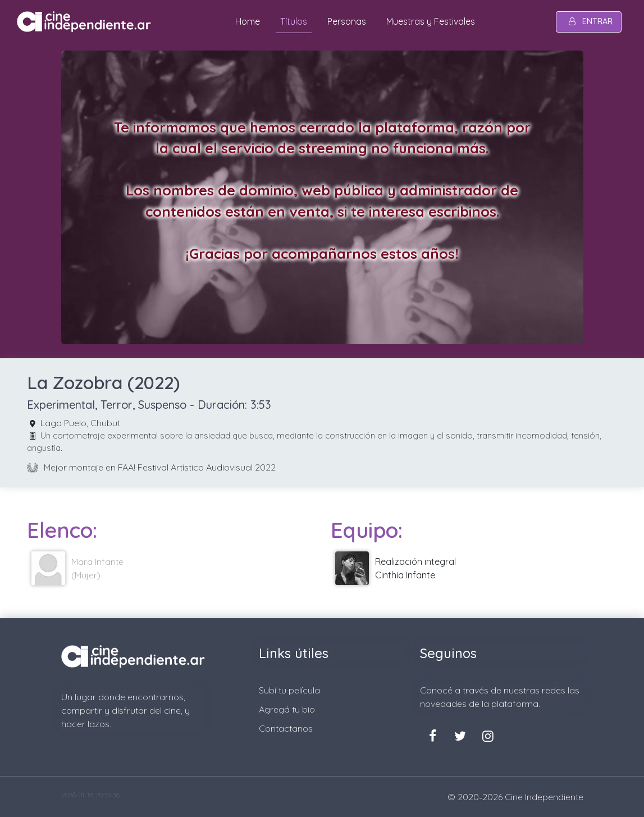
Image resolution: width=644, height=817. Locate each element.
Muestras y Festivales (431, 21)
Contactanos (286, 728)
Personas (347, 21)
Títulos (294, 21)
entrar (589, 21)
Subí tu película (289, 690)
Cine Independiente (544, 797)
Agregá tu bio (287, 709)
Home (248, 21)
